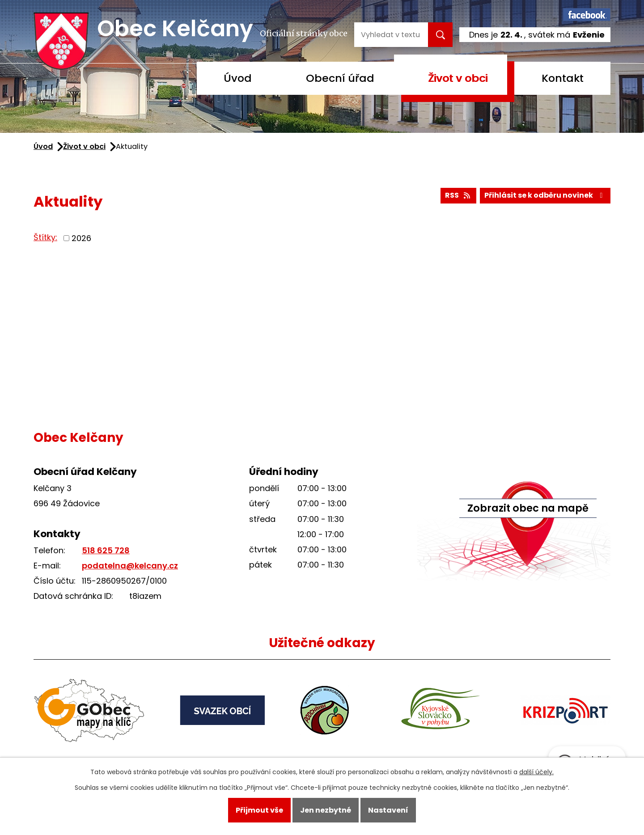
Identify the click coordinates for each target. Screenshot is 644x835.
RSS (458, 195)
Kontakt (563, 78)
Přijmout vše (259, 810)
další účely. (536, 772)
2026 (81, 238)
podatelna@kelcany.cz (130, 566)
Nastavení (388, 810)
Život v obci (458, 78)
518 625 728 (106, 550)
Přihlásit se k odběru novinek (545, 195)
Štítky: (45, 237)
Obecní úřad (340, 78)
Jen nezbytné (326, 810)
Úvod (238, 78)
